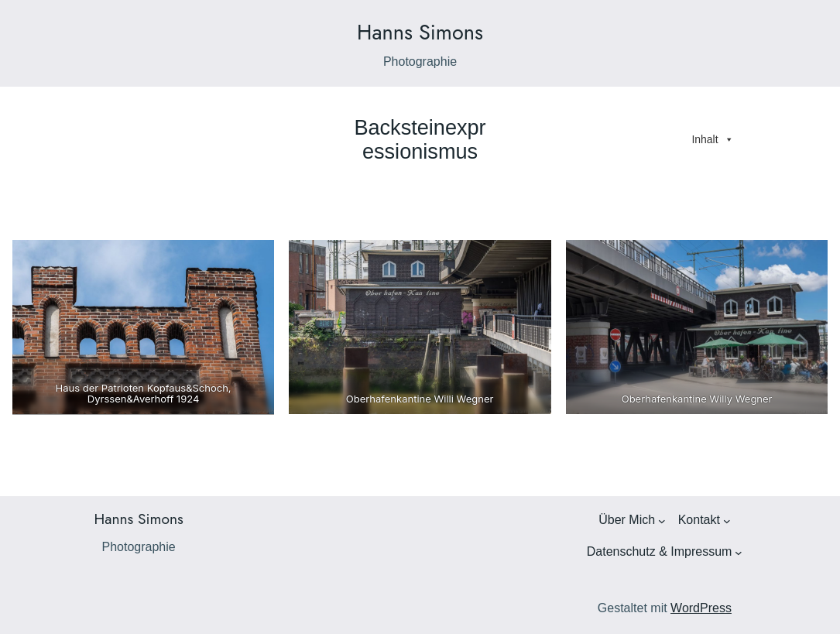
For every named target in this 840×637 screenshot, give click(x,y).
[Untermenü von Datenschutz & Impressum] (739, 553)
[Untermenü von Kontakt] (727, 521)
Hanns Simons (420, 32)
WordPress (701, 608)
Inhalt (712, 139)
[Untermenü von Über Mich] (662, 521)
